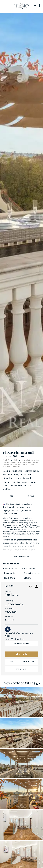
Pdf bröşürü (22, 669)
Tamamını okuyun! (22, 557)
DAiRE (16, 460)
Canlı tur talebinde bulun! (22, 662)
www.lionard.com (10, 513)
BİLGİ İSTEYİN (21, 654)
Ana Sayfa (6, 460)
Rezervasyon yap (21, 644)
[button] (30, 586)
